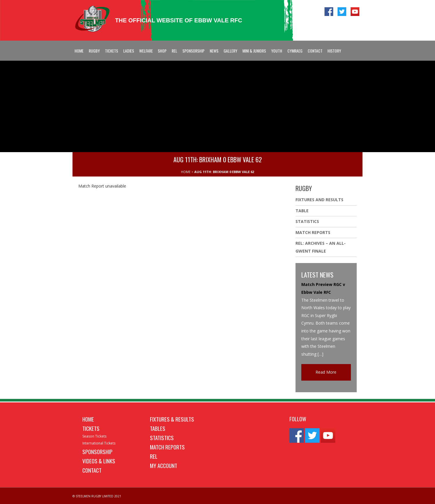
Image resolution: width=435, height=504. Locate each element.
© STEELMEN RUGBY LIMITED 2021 (97, 496)
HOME (186, 172)
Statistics (307, 221)
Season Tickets (94, 436)
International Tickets (99, 443)
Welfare (146, 51)
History (334, 51)
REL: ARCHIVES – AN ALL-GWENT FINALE (321, 247)
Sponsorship (193, 51)
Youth (277, 51)
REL (174, 51)
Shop (162, 51)
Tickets (112, 51)
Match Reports (313, 232)
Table (302, 211)
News (214, 51)
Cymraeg (295, 51)
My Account (164, 465)
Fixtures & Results (172, 419)
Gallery (230, 51)
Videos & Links (99, 461)
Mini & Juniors (254, 51)
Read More (326, 372)
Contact (315, 51)
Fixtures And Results (319, 200)
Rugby (94, 51)
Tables (158, 428)
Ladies (129, 51)
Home (79, 51)
